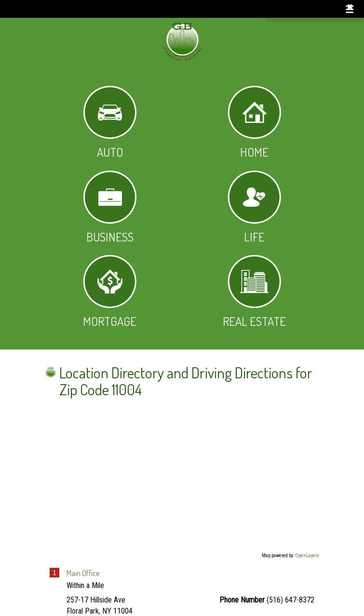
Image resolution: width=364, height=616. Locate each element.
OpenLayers (307, 556)
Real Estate (254, 292)
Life (254, 208)
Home (254, 123)
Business (110, 208)
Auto (110, 123)
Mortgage (110, 292)
